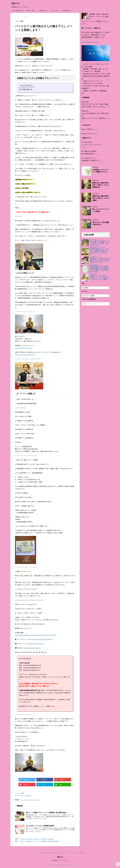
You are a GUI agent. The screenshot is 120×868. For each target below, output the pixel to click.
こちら (108, 107)
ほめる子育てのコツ (94, 264)
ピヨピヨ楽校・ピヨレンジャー (96, 257)
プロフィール (55, 10)
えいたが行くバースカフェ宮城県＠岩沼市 (40, 826)
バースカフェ (20, 796)
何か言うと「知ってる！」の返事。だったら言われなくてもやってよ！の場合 (99, 278)
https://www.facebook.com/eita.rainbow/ (40, 639)
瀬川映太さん (28, 796)
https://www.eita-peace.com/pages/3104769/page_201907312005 (35, 635)
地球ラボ (15, 4)
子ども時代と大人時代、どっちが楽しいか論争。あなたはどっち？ (99, 243)
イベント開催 (20, 793)
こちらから (42, 706)
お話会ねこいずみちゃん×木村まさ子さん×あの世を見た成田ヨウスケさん (100, 260)
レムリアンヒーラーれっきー (30, 800)
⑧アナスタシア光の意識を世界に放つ (101, 223)
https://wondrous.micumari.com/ (25, 355)
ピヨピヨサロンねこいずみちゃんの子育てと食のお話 (37, 839)
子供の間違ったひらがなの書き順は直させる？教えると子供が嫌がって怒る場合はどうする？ (99, 269)
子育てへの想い (31, 10)
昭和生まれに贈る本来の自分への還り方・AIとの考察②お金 (101, 185)
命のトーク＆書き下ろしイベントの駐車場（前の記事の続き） (47, 813)
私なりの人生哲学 (93, 240)
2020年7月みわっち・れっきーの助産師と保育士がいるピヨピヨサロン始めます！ (99, 252)
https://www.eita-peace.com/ (24, 348)
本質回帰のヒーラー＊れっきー (60, 860)
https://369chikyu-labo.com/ (90, 42)
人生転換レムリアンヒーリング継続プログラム (101, 171)
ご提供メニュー (43, 10)
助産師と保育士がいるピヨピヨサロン (98, 247)
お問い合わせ (66, 10)
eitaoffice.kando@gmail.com (32, 648)
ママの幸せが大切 (17, 10)
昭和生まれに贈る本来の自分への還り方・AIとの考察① (101, 198)
